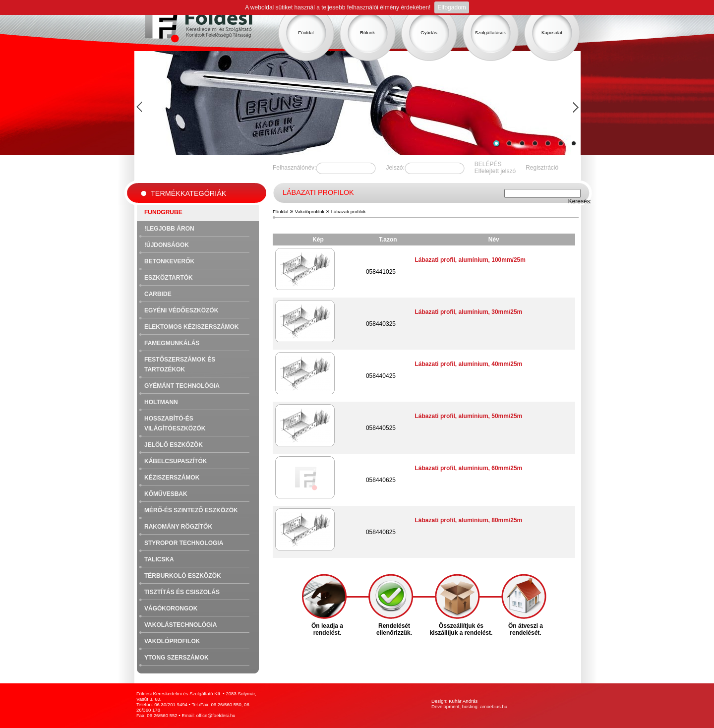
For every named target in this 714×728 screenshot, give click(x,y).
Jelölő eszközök (174, 445)
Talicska (159, 559)
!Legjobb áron (169, 229)
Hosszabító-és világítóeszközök (175, 424)
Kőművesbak (166, 494)
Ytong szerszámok (177, 658)
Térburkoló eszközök (183, 576)
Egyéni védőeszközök (181, 310)
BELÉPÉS (488, 164)
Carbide (158, 294)
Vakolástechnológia (180, 625)
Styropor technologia (184, 543)
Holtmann (161, 402)
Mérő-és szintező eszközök (191, 510)
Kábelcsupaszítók (176, 461)
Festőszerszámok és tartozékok (180, 364)
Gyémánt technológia (182, 386)
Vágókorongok (171, 608)
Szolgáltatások (490, 32)
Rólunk (367, 32)
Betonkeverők (169, 261)
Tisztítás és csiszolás (182, 592)
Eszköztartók (169, 278)
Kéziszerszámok (172, 478)
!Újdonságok (167, 245)
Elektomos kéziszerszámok (191, 327)
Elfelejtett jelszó (495, 171)
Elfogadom (451, 7)
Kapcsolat (552, 32)
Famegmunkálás (172, 343)
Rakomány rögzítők (178, 527)
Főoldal (306, 32)
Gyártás (429, 32)
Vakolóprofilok (172, 641)
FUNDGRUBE (163, 212)
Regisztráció (542, 168)
